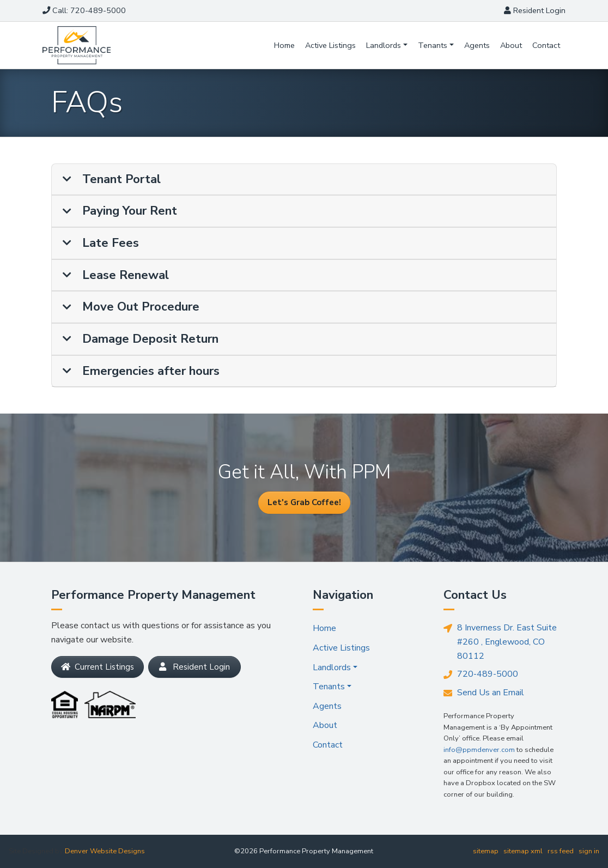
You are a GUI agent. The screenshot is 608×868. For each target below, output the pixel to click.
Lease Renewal (116, 275)
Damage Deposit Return (141, 339)
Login (535, 10)
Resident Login (194, 667)
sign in (589, 851)
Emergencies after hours (141, 371)
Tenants (433, 45)
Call (84, 10)
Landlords (384, 45)
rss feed (561, 851)
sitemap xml (523, 851)
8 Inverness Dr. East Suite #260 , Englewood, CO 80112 (500, 641)
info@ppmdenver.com (479, 750)
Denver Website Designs (105, 851)
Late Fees (101, 243)
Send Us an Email (484, 693)
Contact (546, 45)
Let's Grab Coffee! (304, 502)
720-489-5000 (481, 675)
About (511, 45)
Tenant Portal (112, 180)
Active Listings (330, 45)
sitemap (486, 851)
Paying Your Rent (120, 211)
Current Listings (98, 667)
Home (284, 45)
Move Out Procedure (131, 307)
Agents (477, 45)
